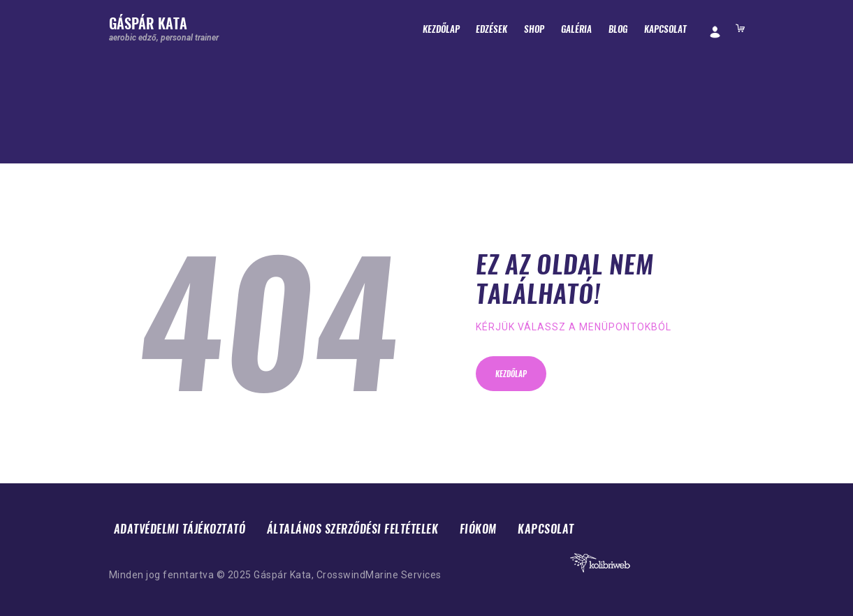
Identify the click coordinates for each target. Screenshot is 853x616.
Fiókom (478, 529)
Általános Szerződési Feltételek (353, 529)
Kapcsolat (546, 529)
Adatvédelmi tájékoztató (180, 529)
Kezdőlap (511, 374)
